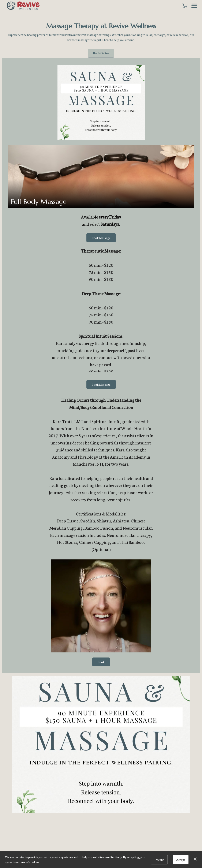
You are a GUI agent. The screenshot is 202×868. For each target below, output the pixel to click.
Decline (159, 860)
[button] (185, 5)
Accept (181, 860)
